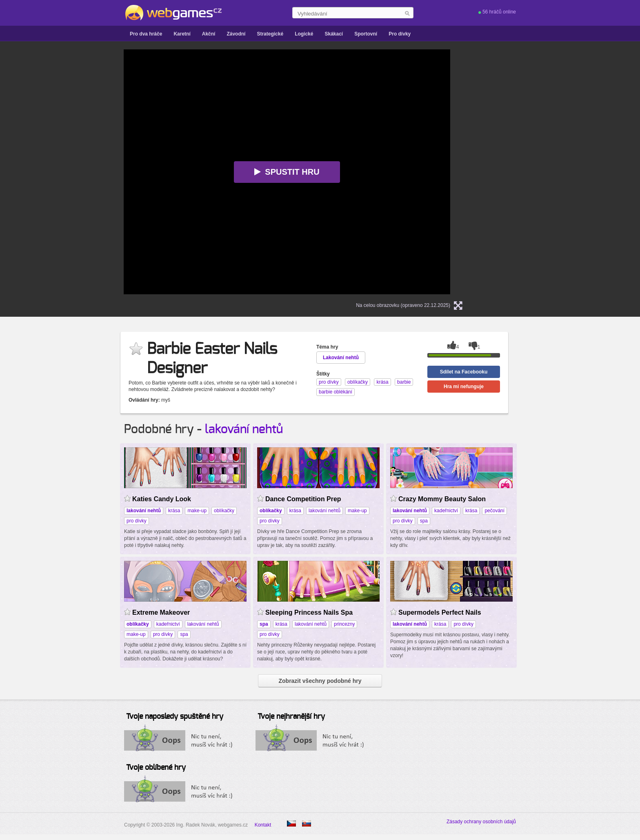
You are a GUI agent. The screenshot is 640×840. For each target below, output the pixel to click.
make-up (197, 511)
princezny (344, 624)
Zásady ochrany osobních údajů (481, 822)
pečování (494, 511)
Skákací (334, 34)
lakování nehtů (244, 429)
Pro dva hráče (146, 34)
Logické (304, 34)
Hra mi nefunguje (464, 387)
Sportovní (366, 34)
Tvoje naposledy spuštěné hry (175, 717)
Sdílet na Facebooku (464, 372)
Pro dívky (400, 34)
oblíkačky (224, 511)
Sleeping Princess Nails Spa (309, 612)
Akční (209, 34)
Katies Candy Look (162, 499)
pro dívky (137, 521)
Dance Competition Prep (303, 499)
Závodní (236, 34)
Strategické (270, 34)
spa (424, 521)
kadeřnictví (446, 511)
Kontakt (263, 825)
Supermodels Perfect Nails (440, 612)
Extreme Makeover (161, 612)
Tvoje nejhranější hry (291, 717)
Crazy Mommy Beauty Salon (442, 499)
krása (174, 511)
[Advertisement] (42, 172)
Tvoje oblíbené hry (156, 768)
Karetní (182, 34)
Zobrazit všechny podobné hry (320, 681)
